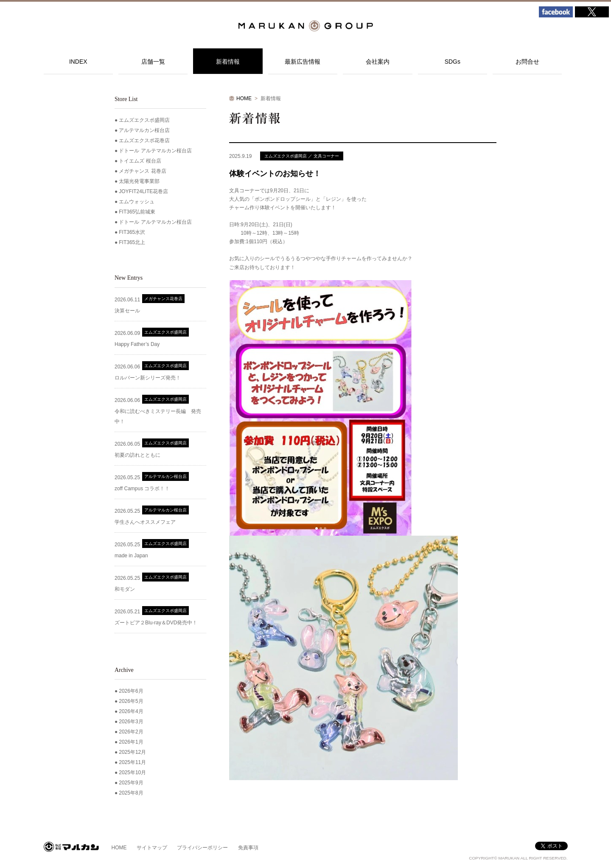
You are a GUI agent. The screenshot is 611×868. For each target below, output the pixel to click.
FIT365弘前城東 (137, 212)
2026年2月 (131, 732)
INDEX (78, 62)
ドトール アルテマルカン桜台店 (155, 151)
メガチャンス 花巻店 (142, 171)
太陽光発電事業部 (139, 181)
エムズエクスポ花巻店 (144, 140)
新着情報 (228, 62)
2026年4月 (131, 711)
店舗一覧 (153, 62)
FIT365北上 (132, 242)
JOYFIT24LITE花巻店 (143, 191)
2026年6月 (131, 691)
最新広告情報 (303, 62)
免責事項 (248, 848)
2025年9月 (131, 783)
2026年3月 (131, 722)
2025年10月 (132, 772)
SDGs (453, 62)
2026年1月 (131, 742)
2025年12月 (132, 752)
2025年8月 (131, 793)
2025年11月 (132, 762)
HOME (244, 98)
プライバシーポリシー (202, 848)
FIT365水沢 (132, 232)
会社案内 (378, 62)
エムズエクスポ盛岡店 (144, 120)
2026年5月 (131, 701)
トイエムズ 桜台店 (140, 161)
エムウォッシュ (137, 202)
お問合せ (527, 62)
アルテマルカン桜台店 (144, 130)
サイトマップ (152, 848)
